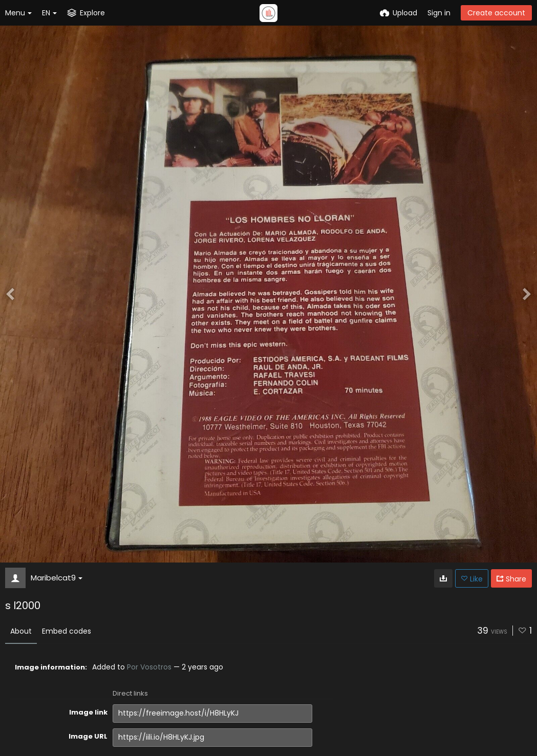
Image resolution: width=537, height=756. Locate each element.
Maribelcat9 (57, 578)
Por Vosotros (149, 667)
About (21, 631)
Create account (496, 13)
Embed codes (67, 631)
